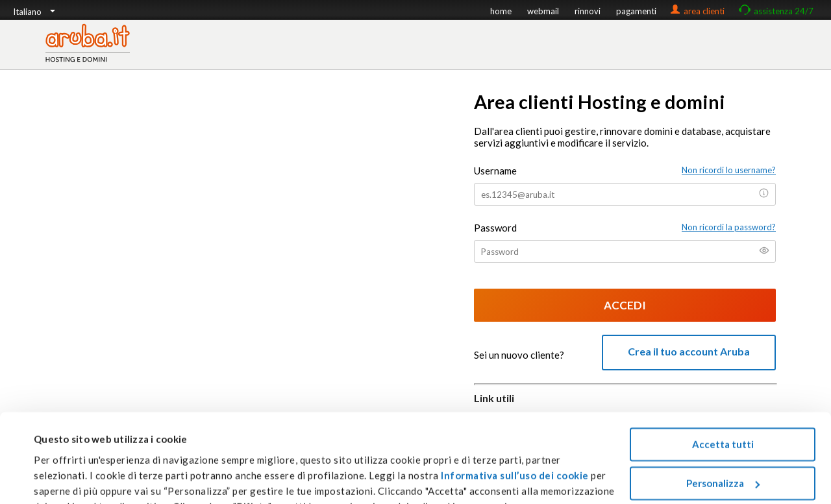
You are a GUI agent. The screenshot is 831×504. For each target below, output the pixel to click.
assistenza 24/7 (784, 11)
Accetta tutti (723, 381)
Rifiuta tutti (723, 459)
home (501, 11)
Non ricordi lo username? (729, 170)
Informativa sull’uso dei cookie (514, 412)
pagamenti (636, 11)
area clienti (704, 11)
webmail (543, 11)
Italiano (34, 12)
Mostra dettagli (70, 479)
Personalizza (723, 420)
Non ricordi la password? (729, 227)
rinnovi (588, 11)
